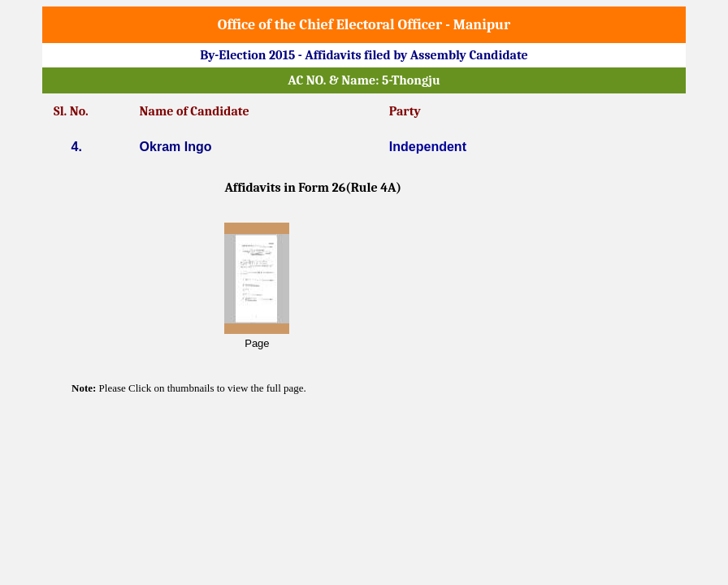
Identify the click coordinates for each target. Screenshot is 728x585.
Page (257, 343)
